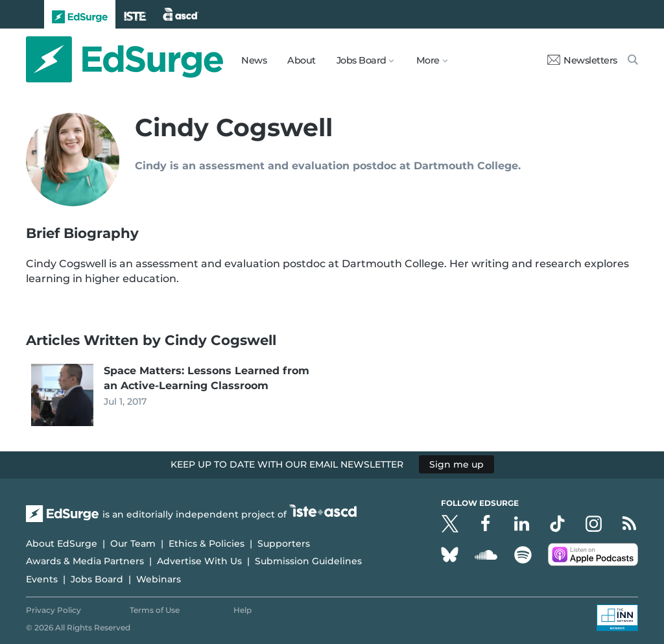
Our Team (133, 543)
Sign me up (456, 464)
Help (243, 610)
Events (42, 579)
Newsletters (582, 60)
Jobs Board (97, 579)
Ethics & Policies (207, 543)
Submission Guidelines (308, 561)
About (302, 60)
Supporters (284, 543)
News (254, 60)
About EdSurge (62, 543)
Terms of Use (155, 610)
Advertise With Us (199, 561)
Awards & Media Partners (85, 561)
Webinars (159, 579)
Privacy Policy (53, 610)
